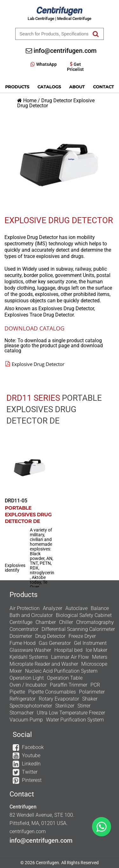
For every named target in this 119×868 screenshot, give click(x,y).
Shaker (90, 699)
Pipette (17, 692)
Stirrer (84, 706)
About (77, 87)
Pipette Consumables (52, 692)
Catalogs (49, 87)
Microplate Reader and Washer (44, 664)
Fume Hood (23, 643)
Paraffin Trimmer (69, 685)
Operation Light (27, 678)
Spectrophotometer (31, 706)
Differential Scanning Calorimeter (78, 629)
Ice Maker (96, 650)
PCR (95, 685)
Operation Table (65, 678)
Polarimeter (92, 692)
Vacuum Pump (26, 720)
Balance (100, 608)
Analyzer (53, 608)
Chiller (66, 622)
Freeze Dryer (82, 636)
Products (17, 87)
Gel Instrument (90, 643)
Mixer (16, 671)
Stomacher (22, 713)
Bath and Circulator (31, 615)
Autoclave (76, 608)
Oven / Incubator (28, 685)
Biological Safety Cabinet (84, 615)
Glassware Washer (30, 650)
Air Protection (25, 608)
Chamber (46, 622)
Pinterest (32, 780)
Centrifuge (21, 622)
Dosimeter (21, 636)
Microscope (94, 664)
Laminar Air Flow (70, 657)
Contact (103, 87)
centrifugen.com (28, 831)
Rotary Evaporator (59, 699)
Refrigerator (23, 699)
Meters (100, 657)
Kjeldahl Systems (29, 657)
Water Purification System (75, 720)
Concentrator (24, 629)
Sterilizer (65, 706)
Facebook (33, 747)
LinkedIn (31, 764)
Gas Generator (55, 643)
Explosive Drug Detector (35, 364)
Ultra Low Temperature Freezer (71, 713)
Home (30, 101)
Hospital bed (68, 650)
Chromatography (95, 622)
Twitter (30, 772)
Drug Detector (57, 101)
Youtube (31, 755)
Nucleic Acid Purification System (61, 671)
